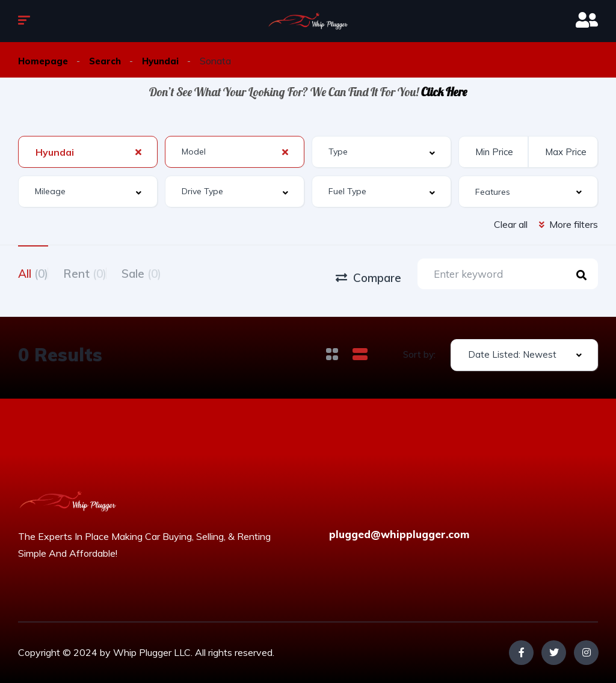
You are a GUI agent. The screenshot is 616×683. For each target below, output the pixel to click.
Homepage (44, 61)
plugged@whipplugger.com (399, 534)
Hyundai (165, 61)
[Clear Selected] (138, 152)
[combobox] (88, 152)
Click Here (444, 92)
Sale (171, 272)
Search (108, 61)
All (33, 272)
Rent (100, 272)
